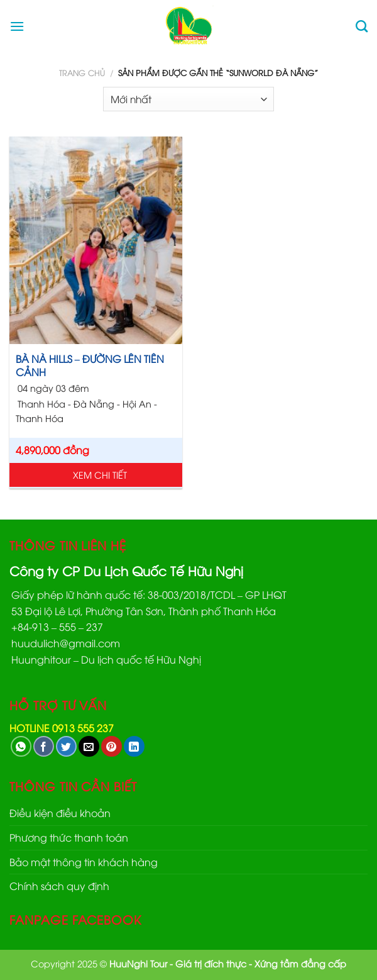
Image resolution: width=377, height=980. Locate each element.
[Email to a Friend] (89, 746)
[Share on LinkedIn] (134, 746)
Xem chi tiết (100, 475)
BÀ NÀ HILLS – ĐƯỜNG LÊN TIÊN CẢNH (90, 365)
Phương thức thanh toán (69, 837)
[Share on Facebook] (44, 746)
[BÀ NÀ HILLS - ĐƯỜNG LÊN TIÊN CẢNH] (96, 240)
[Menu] (17, 26)
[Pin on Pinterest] (112, 746)
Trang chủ (82, 72)
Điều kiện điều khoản (60, 813)
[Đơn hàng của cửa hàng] (188, 99)
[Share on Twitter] (66, 746)
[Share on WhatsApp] (21, 746)
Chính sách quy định (59, 886)
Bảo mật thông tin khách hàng (84, 862)
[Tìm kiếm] (362, 26)
